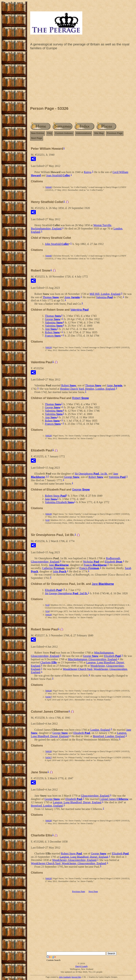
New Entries (38, 133)
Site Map (99, 133)
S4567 (49, 697)
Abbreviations (84, 133)
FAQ (50, 133)
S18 (47, 520)
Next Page (37, 138)
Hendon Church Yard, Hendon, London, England (87, 389)
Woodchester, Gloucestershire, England (74, 860)
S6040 (49, 187)
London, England (100, 730)
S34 (47, 611)
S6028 (49, 347)
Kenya (88, 172)
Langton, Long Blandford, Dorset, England (77, 802)
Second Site (76, 977)
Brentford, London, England (109, 736)
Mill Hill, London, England (105, 294)
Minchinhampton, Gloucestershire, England (92, 659)
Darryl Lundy (82, 966)
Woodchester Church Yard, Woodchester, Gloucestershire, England (68, 863)
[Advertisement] (82, 79)
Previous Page (115, 133)
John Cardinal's (65, 977)
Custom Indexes (64, 133)
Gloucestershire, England (95, 796)
